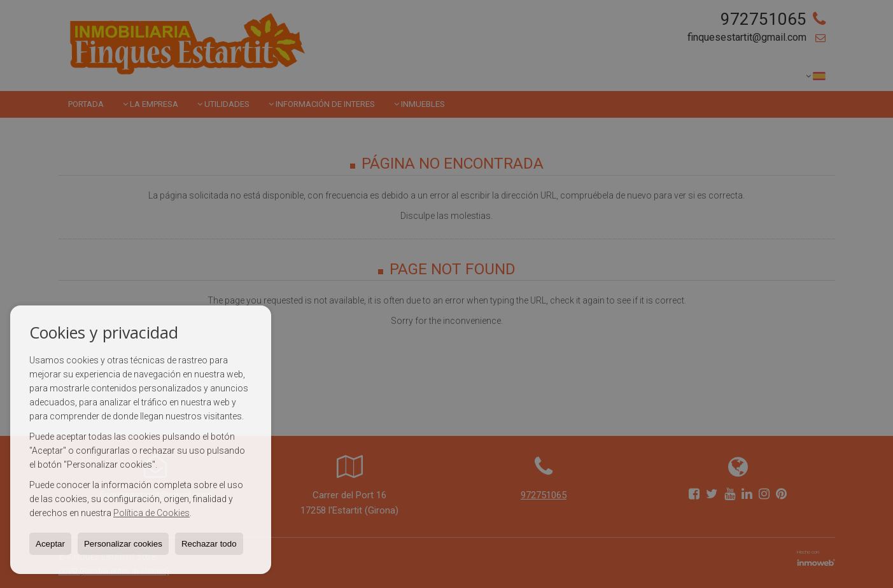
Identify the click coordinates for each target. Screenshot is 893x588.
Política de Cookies (151, 513)
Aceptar (50, 544)
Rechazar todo (209, 544)
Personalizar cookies (123, 544)
